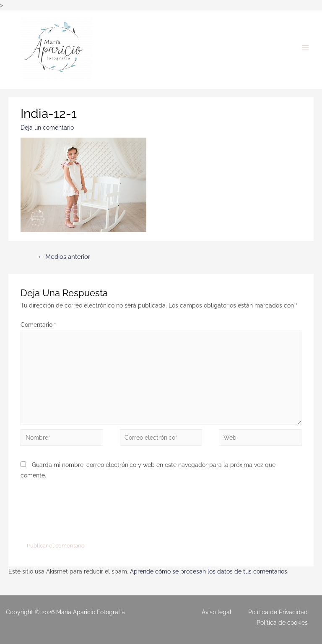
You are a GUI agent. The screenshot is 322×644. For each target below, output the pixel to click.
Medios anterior (64, 257)
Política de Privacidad (278, 612)
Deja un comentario (47, 128)
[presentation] (84, 512)
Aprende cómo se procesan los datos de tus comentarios (209, 571)
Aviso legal (217, 612)
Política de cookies (282, 623)
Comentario (38, 325)
